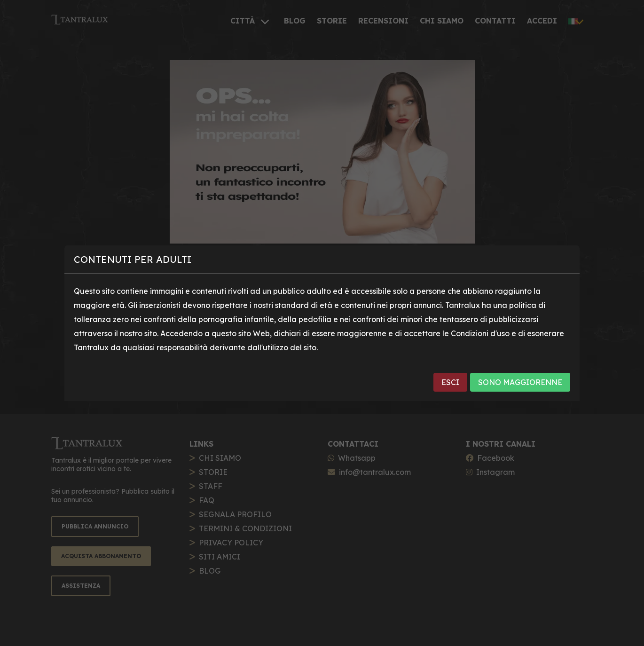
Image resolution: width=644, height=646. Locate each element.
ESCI (450, 382)
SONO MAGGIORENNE (520, 382)
